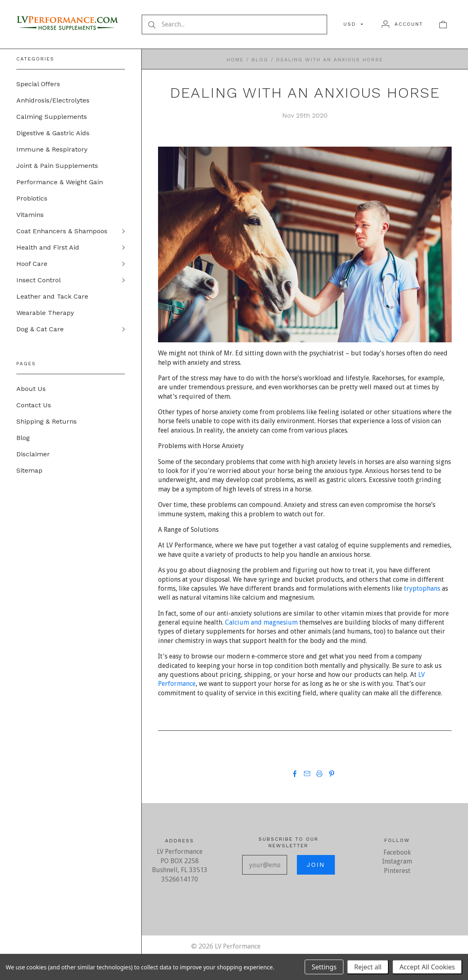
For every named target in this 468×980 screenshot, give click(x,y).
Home (235, 60)
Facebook (397, 852)
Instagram (397, 861)
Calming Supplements (52, 117)
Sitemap (29, 470)
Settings (324, 967)
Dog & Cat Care (40, 329)
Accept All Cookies (427, 967)
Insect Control (39, 280)
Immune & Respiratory (52, 149)
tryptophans (422, 588)
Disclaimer (33, 454)
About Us (31, 389)
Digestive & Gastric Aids (53, 133)
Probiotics (32, 198)
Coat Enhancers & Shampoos (62, 231)
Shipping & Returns (47, 421)
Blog (23, 438)
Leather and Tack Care (52, 296)
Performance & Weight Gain (60, 182)
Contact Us (34, 405)
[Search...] (234, 25)
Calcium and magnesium (261, 622)
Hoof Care (32, 264)
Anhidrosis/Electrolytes (53, 100)
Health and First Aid (48, 247)
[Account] (402, 24)
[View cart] (443, 24)
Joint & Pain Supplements (57, 166)
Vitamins (30, 215)
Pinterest (397, 871)
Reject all (368, 967)
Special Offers (38, 84)
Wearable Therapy (45, 313)
